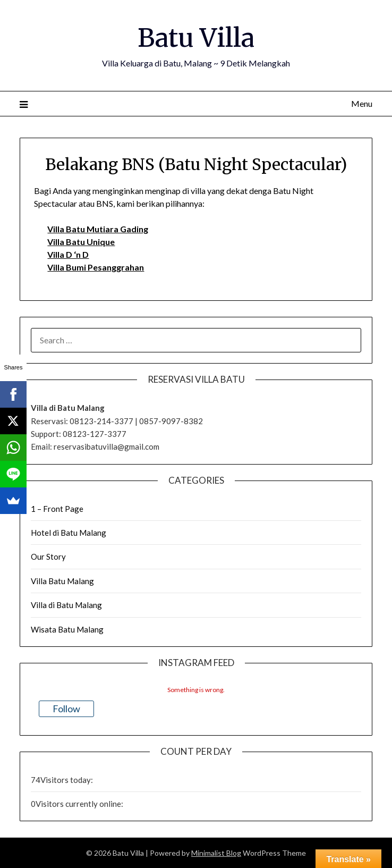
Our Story (48, 557)
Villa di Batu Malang (66, 605)
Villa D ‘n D (68, 254)
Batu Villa (196, 38)
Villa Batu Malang (62, 581)
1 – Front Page (57, 509)
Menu (362, 103)
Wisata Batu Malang (67, 629)
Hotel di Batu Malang (69, 533)
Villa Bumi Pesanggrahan (96, 267)
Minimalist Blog (216, 853)
